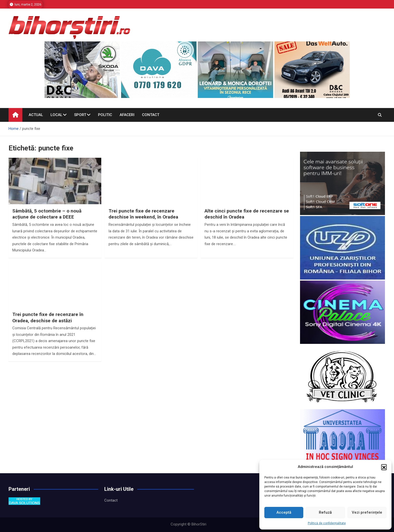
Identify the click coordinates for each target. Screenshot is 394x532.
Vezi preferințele (367, 512)
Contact (151, 115)
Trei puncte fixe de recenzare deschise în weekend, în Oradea (143, 214)
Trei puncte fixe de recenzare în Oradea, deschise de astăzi (48, 317)
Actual (36, 115)
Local (56, 115)
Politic (105, 115)
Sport (80, 115)
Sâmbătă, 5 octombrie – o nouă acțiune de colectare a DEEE (47, 214)
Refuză (325, 512)
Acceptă (284, 512)
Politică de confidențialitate (327, 523)
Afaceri (127, 115)
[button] (384, 467)
